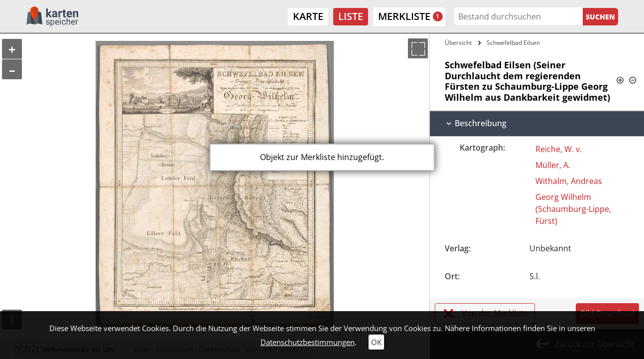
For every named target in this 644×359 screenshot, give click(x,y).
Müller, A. (553, 165)
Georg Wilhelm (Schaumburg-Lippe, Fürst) (573, 209)
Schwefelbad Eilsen (513, 43)
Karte (308, 16)
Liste (351, 16)
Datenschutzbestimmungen (308, 342)
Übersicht (458, 43)
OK (376, 342)
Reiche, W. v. (559, 149)
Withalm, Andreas (569, 181)
